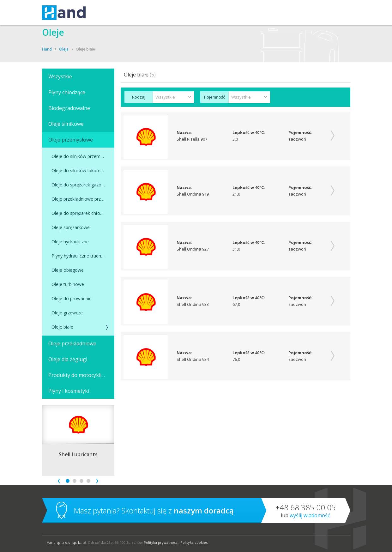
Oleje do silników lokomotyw (81, 170)
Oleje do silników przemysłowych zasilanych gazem (83, 156)
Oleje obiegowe (68, 270)
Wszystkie (60, 76)
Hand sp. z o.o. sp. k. (64, 542)
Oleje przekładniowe (72, 343)
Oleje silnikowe (66, 124)
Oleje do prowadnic (71, 298)
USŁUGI (108, 13)
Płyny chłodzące (67, 92)
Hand (47, 49)
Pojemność (214, 97)
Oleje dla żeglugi (68, 359)
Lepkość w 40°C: (249, 133)
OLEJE (163, 13)
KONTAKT (206, 13)
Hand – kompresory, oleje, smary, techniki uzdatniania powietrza (64, 13)
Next (97, 481)
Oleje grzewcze (67, 313)
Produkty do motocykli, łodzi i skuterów (81, 375)
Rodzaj (139, 97)
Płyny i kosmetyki (69, 391)
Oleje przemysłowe (71, 140)
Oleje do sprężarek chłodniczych (83, 213)
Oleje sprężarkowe (71, 227)
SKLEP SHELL (234, 13)
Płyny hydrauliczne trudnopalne (83, 256)
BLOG (257, 13)
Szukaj (339, 13)
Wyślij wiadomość (310, 515)
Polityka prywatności (161, 542)
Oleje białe (62, 327)
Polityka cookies (194, 542)
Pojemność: (300, 133)
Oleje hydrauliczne (70, 242)
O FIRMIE (183, 13)
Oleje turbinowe (68, 284)
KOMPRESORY (136, 13)
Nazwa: (185, 133)
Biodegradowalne (69, 108)
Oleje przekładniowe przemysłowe (83, 199)
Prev (59, 481)
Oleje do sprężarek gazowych (82, 185)
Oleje (64, 49)
